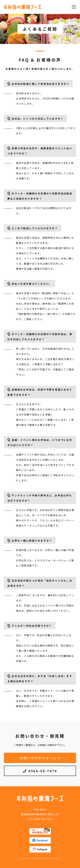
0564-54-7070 (40, 771)
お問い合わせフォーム (40, 758)
